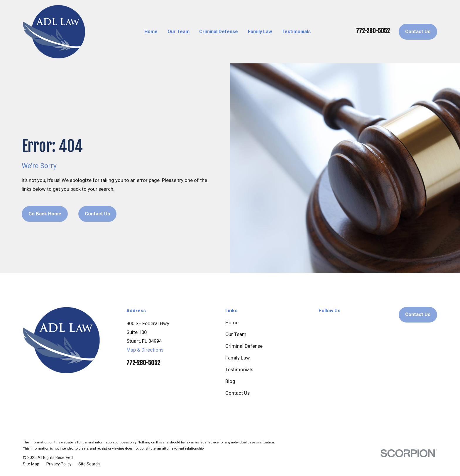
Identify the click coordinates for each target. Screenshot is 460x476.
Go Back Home (45, 214)
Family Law (238, 358)
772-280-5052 (373, 31)
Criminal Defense (244, 346)
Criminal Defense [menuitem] (219, 32)
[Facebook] (339, 323)
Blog (230, 381)
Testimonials (239, 370)
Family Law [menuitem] (260, 32)
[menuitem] (31, 464)
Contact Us (418, 32)
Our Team (236, 334)
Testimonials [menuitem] (296, 32)
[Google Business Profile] (322, 323)
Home (232, 323)
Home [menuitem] (151, 32)
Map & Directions (145, 350)
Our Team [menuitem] (179, 32)
